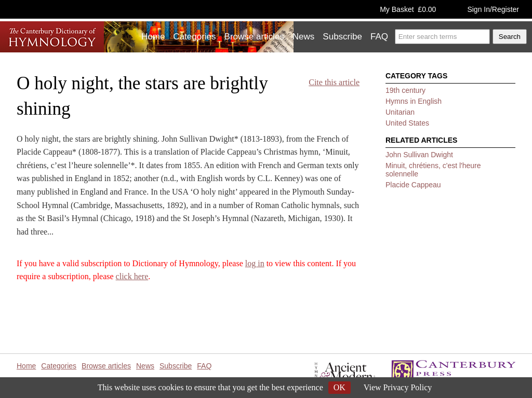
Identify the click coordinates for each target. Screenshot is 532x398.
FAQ (379, 37)
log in (255, 263)
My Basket (408, 9)
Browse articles (254, 37)
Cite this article (334, 82)
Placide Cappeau (413, 185)
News (304, 37)
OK (340, 387)
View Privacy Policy (398, 387)
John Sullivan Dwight (419, 155)
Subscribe (342, 37)
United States (407, 123)
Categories (194, 37)
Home (153, 37)
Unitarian (400, 112)
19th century (405, 90)
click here (132, 276)
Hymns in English (414, 101)
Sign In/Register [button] (493, 9)
